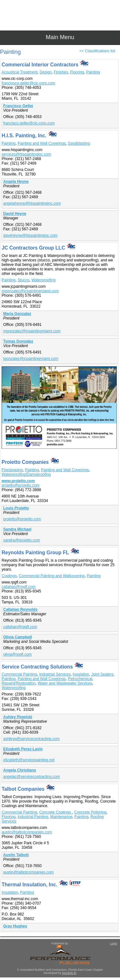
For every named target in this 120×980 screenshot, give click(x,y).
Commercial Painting (19, 674)
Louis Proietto (16, 508)
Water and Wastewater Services (65, 683)
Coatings (9, 576)
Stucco (24, 280)
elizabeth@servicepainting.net (29, 760)
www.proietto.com (18, 481)
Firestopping (12, 470)
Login (114, 943)
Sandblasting (79, 143)
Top (112, 964)
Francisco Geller (18, 106)
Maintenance (61, 817)
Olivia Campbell (18, 637)
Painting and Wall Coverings (42, 143)
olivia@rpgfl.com (17, 654)
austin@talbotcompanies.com (27, 832)
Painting (93, 72)
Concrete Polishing (90, 812)
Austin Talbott (16, 855)
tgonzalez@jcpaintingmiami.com (31, 359)
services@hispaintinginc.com (26, 154)
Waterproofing (43, 280)
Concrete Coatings (56, 812)
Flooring (77, 72)
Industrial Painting (33, 817)
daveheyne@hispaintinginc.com (30, 235)
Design (46, 72)
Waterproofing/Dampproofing (26, 474)
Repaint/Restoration (19, 683)
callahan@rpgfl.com (19, 587)
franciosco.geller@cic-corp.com (28, 83)
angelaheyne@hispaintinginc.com (32, 203)
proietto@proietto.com (20, 485)
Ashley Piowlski (18, 717)
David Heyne (15, 214)
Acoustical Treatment (20, 72)
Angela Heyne (16, 182)
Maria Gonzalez (17, 314)
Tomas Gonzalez (18, 341)
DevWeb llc (69, 973)
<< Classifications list (97, 51)
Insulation (81, 674)
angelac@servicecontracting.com (32, 777)
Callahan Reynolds (20, 609)
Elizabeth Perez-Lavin (23, 749)
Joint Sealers (102, 674)
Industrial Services (55, 674)
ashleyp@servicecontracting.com (31, 739)
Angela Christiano (20, 770)
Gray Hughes (15, 926)
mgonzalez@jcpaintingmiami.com (30, 291)
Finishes (61, 72)
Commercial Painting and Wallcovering (52, 576)
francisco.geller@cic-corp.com (29, 123)
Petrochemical (80, 679)
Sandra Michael (17, 529)
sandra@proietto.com (22, 540)
